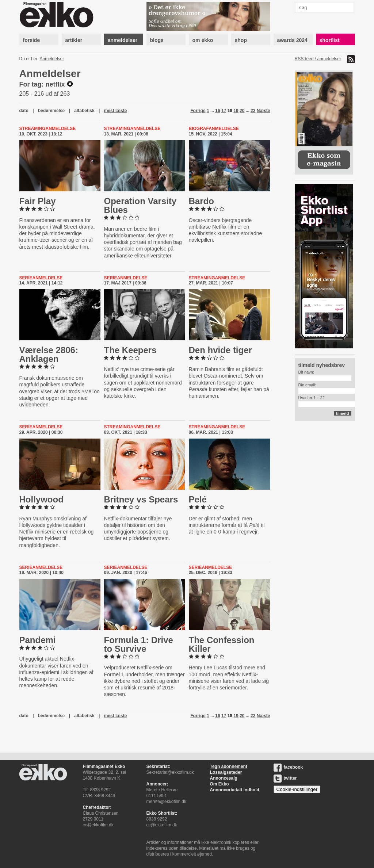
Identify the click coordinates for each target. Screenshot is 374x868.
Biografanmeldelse (214, 129)
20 (242, 111)
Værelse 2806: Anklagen (49, 354)
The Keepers (130, 350)
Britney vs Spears (141, 499)
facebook (288, 767)
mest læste (116, 111)
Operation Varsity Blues (140, 205)
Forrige (198, 111)
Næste (264, 111)
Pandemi (38, 640)
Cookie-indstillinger (297, 789)
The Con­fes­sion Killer (222, 644)
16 (217, 111)
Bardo (201, 201)
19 (236, 111)
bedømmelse (51, 111)
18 (230, 111)
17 (224, 111)
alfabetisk (84, 111)
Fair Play (38, 201)
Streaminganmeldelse (48, 129)
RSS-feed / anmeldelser (318, 59)
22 (253, 111)
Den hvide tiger (220, 350)
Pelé (198, 499)
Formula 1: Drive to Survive (138, 644)
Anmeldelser (52, 59)
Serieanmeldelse (41, 278)
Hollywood (41, 499)
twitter (285, 778)
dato (24, 111)
